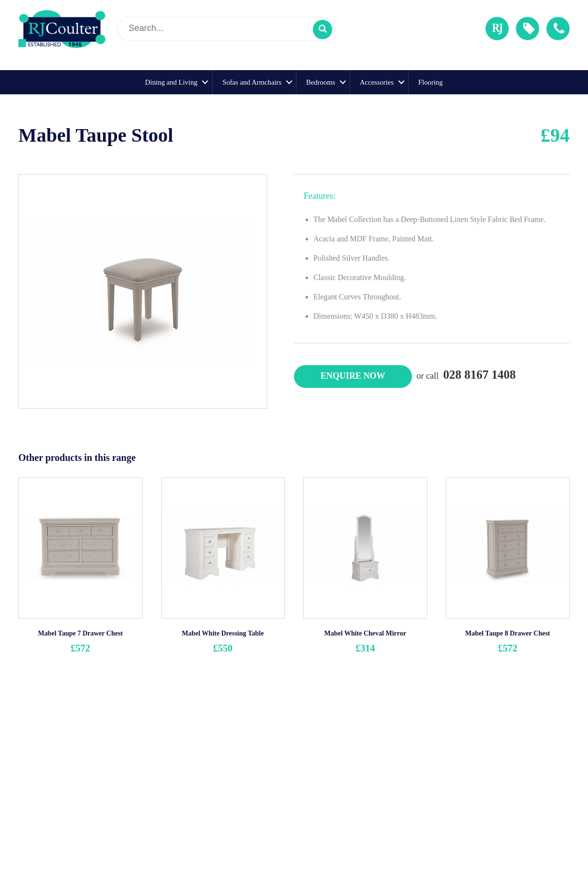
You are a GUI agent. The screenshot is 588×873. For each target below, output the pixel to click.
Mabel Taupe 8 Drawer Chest (508, 633)
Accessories (377, 82)
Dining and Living (171, 82)
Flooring (431, 82)
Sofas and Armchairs (252, 82)
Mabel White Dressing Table (223, 633)
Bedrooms (321, 82)
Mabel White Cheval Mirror (365, 633)
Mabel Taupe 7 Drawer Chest (80, 633)
